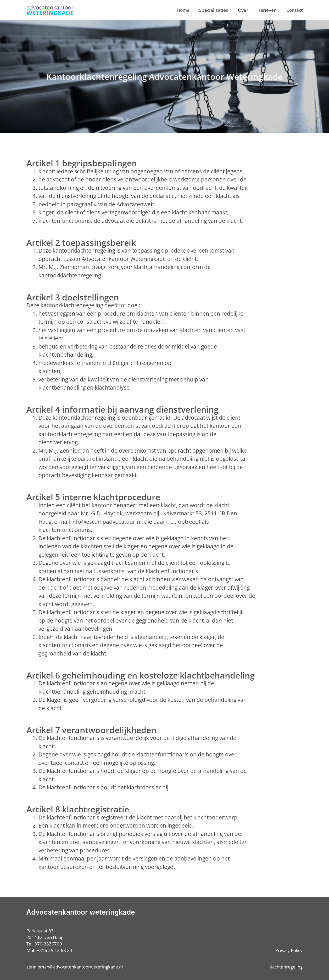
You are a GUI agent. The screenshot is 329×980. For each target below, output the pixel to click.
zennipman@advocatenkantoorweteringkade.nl (75, 967)
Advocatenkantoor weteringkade (81, 912)
